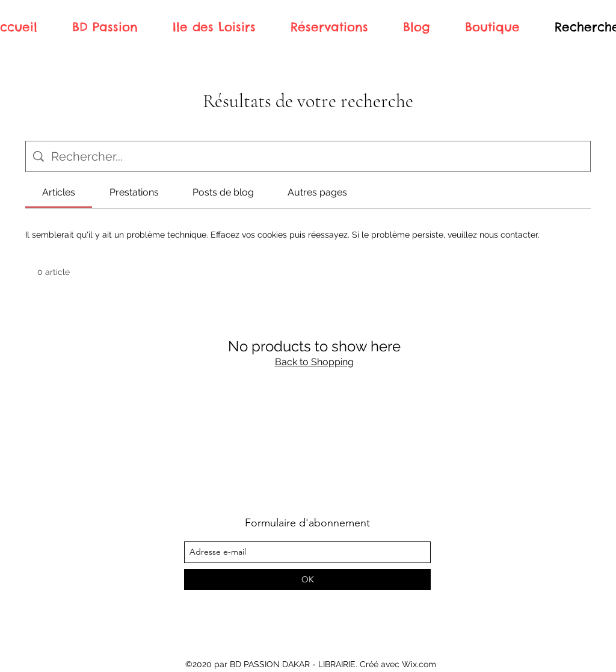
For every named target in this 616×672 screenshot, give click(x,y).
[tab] (59, 193)
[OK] (307, 580)
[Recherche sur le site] (317, 156)
